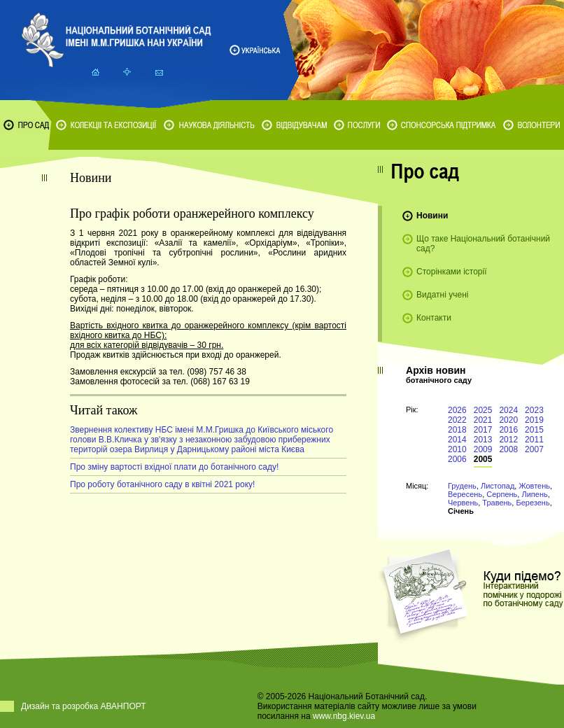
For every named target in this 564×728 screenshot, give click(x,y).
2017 (483, 430)
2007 (534, 449)
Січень (461, 511)
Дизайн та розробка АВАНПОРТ (84, 706)
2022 (457, 420)
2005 (483, 459)
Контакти (434, 318)
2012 (508, 440)
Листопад (498, 486)
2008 (508, 449)
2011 (534, 440)
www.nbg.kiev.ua (344, 716)
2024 (508, 410)
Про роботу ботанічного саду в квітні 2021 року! (162, 484)
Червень (463, 503)
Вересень (465, 494)
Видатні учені (442, 295)
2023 (534, 410)
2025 (483, 410)
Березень (533, 503)
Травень (497, 503)
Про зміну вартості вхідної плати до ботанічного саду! (174, 467)
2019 (534, 420)
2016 (508, 430)
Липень (534, 494)
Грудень (462, 486)
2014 (457, 440)
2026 (457, 410)
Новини (432, 216)
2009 (483, 449)
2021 (483, 420)
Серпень (502, 494)
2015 (534, 430)
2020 (508, 420)
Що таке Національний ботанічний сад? (483, 244)
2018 (457, 430)
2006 (457, 459)
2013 (483, 440)
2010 (457, 449)
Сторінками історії (452, 272)
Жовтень (534, 486)
